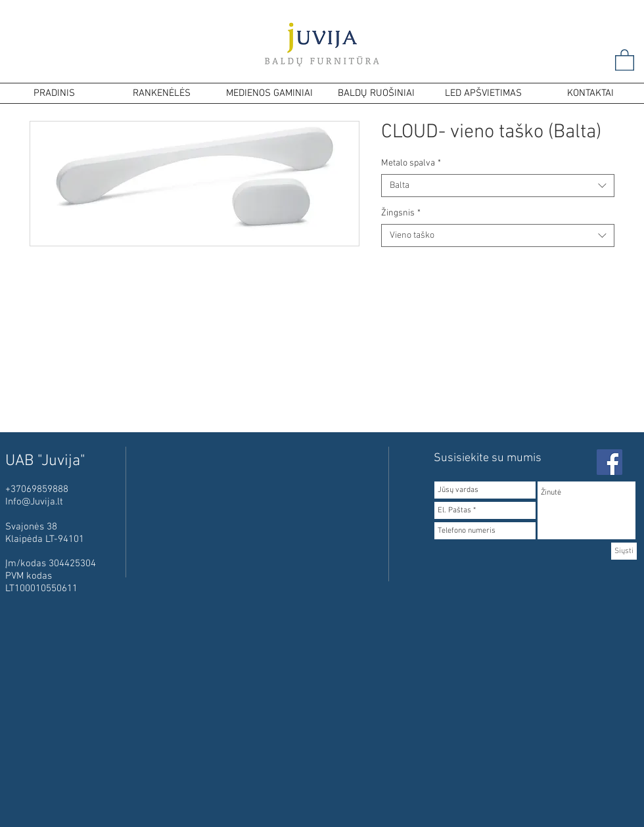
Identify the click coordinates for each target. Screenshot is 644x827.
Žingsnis (401, 213)
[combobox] (498, 186)
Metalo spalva (411, 163)
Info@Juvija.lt (34, 502)
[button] (625, 59)
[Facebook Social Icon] (609, 462)
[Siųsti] (624, 551)
